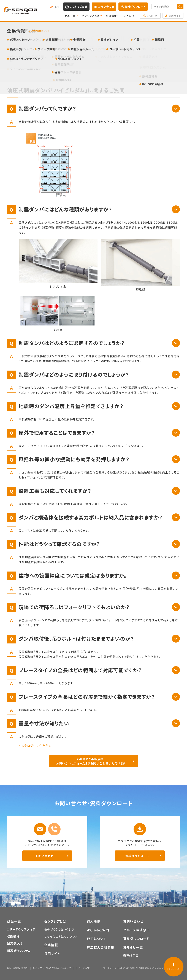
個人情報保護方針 (18, 968)
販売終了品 (131, 955)
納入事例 (94, 921)
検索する (180, 7)
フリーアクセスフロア (21, 929)
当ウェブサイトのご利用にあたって (52, 968)
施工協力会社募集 (101, 947)
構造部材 (13, 936)
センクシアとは (55, 921)
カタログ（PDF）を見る (36, 746)
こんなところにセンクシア (61, 936)
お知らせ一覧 (133, 947)
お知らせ (152, 16)
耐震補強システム (19, 951)
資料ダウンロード (135, 7)
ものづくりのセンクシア (59, 929)
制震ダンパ (15, 943)
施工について (97, 939)
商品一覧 (14, 921)
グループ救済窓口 (136, 930)
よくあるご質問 (79, 7)
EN (57, 7)
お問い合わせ (106, 7)
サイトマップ (83, 968)
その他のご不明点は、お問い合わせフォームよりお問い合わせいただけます (91, 761)
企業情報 (51, 945)
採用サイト (175, 16)
